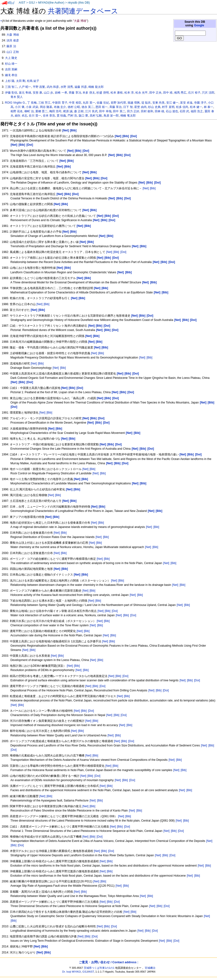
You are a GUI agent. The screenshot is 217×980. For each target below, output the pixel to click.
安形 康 (37, 93)
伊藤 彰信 (11, 93)
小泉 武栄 (32, 107)
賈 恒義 (61, 116)
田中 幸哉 (105, 111)
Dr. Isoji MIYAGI (72, 972)
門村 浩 (72, 116)
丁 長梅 (32, 103)
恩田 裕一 (102, 107)
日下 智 (128, 107)
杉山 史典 (154, 107)
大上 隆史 (11, 58)
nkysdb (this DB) (79, 3)
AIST (22, 3)
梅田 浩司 (55, 111)
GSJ (32, 3)
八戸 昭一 (25, 87)
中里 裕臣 (75, 103)
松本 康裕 (117, 93)
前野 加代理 (118, 103)
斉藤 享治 (115, 107)
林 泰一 (209, 107)
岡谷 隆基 (46, 107)
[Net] (146, 188)
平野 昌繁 (39, 87)
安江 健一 (172, 103)
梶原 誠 (68, 111)
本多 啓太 (89, 93)
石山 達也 (172, 111)
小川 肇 (19, 107)
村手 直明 (168, 107)
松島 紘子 (33, 81)
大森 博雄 (13, 35)
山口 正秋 (13, 52)
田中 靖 (168, 93)
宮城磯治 (150, 968)
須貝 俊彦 (13, 40)
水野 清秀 (67, 87)
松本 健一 (196, 107)
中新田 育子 (60, 103)
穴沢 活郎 (208, 93)
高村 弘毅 (96, 116)
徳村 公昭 (74, 107)
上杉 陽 (10, 81)
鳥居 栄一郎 (111, 116)
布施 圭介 (60, 107)
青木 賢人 (17, 97)
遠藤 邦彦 (81, 87)
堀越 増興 (134, 103)
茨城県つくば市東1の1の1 (99, 968)
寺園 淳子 (200, 103)
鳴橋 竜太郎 (128, 116)
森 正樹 (79, 111)
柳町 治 (29, 111)
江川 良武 (91, 111)
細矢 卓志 (21, 116)
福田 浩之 (197, 111)
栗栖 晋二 (42, 111)
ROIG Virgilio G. (15, 103)
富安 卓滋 (186, 103)
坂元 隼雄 (25, 93)
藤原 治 (11, 46)
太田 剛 (21, 81)
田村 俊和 (147, 111)
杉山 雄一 (11, 64)
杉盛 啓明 (103, 93)
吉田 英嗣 (11, 69)
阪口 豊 (83, 116)
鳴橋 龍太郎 (96, 87)
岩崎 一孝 (61, 93)
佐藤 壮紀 (103, 103)
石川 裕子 (194, 93)
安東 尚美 (159, 103)
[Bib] (153, 188)
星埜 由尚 (140, 107)
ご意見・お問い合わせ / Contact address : (108, 962)
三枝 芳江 (44, 103)
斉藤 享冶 (75, 93)
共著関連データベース (83, 11)
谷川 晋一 (35, 116)
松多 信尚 (182, 107)
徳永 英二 (88, 107)
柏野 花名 (17, 111)
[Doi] (123, 252)
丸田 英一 (89, 103)
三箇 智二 (11, 87)
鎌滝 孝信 (11, 75)
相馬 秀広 (180, 93)
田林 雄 (159, 111)
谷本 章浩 (49, 116)
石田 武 (184, 111)
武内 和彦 (53, 87)
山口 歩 (48, 93)
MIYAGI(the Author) (51, 3)
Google (199, 25)
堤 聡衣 (146, 103)
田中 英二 (119, 111)
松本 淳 (129, 93)
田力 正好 (133, 111)
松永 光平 (142, 93)
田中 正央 (155, 93)
